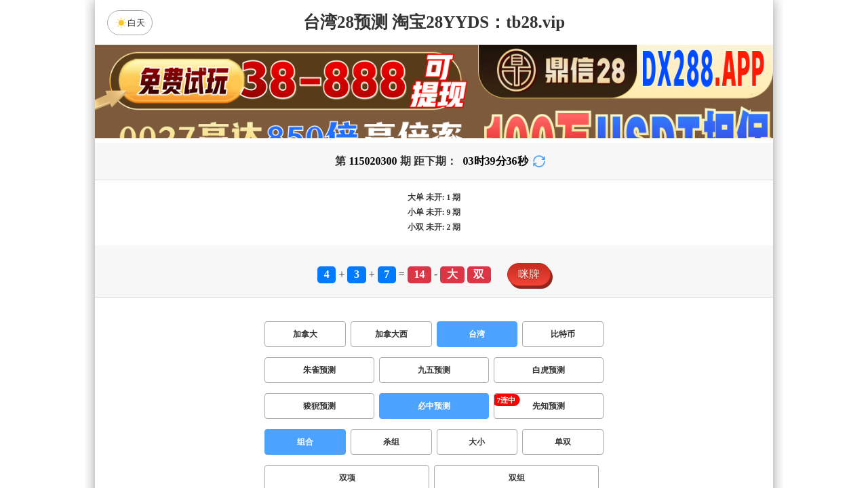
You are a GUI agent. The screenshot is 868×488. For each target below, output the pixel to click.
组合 (305, 442)
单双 (563, 442)
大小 (477, 442)
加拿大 (305, 334)
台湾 (477, 334)
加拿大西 (391, 334)
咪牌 (529, 274)
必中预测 (434, 406)
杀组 (391, 442)
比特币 (563, 334)
